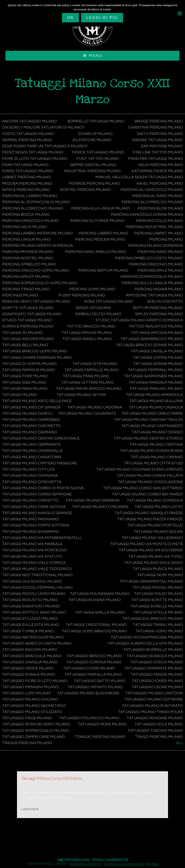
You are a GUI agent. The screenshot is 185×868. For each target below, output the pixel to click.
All (179, 743)
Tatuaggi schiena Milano (95, 600)
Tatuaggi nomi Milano (160, 575)
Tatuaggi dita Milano (95, 364)
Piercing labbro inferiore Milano (37, 233)
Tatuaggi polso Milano (159, 594)
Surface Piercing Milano (28, 327)
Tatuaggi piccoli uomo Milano (34, 594)
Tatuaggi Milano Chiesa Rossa (151, 451)
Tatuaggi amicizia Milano (157, 333)
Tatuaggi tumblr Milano (28, 631)
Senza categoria (93, 308)
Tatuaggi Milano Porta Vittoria (36, 525)
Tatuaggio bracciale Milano (32, 656)
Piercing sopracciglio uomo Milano (40, 283)
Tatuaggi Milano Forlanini (100, 507)
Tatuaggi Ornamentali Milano (151, 581)
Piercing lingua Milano (26, 239)
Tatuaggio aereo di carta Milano (37, 643)
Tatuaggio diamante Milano (154, 668)
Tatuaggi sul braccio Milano (153, 619)
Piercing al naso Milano (158, 196)
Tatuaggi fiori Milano (25, 376)
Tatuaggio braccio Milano (94, 656)
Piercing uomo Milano (92, 289)
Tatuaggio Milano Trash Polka (150, 712)
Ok (70, 18)
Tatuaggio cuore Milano (89, 668)
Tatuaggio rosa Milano (102, 724)
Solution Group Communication (124, 864)
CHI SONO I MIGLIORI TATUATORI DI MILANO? (43, 128)
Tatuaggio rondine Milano (155, 718)
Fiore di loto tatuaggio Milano (35, 159)
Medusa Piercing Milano (27, 184)
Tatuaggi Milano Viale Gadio (153, 563)
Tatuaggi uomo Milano (159, 631)
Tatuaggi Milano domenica (155, 501)
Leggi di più (102, 18)
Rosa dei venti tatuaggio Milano (36, 302)
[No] (180, 13)
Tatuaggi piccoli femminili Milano (37, 588)
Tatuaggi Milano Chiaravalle (32, 451)
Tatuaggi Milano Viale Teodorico (37, 569)
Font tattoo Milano (98, 159)
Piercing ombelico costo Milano (149, 258)
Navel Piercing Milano (160, 184)
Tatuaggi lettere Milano (88, 382)
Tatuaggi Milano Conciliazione (150, 482)
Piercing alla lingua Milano (100, 208)
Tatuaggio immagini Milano (30, 687)
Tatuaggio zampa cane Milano (34, 737)
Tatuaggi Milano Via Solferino (151, 550)
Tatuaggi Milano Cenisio (157, 432)
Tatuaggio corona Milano (94, 662)
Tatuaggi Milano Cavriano (30, 432)
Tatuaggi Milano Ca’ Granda (31, 407)
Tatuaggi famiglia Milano (29, 370)
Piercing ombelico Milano (29, 264)
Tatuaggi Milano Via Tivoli (156, 557)
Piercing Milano (166, 239)
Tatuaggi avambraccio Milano (152, 339)
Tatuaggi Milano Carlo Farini (152, 413)
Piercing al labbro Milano (30, 196)
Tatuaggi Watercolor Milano (33, 637)
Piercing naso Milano (160, 252)
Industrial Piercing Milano (92, 171)
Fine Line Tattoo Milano (158, 152)
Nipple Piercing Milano (26, 190)
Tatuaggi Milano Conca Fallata (150, 476)
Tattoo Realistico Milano (156, 327)
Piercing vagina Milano (159, 289)
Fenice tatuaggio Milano (98, 152)
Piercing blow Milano (160, 208)
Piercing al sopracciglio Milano (36, 202)
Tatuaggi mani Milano (25, 389)
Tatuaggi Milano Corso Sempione (37, 494)
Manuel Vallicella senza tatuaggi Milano (139, 177)
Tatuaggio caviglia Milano (30, 662)
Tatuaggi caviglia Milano (157, 351)
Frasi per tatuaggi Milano (156, 159)
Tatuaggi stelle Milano (158, 612)
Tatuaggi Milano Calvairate (87, 413)
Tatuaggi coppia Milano (158, 358)
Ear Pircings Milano (162, 146)
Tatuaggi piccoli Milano (158, 588)
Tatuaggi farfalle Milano (92, 370)
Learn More (30, 809)
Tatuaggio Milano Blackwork (88, 693)
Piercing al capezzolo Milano (152, 190)
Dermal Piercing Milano (27, 140)
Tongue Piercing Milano (100, 737)
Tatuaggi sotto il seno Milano (34, 612)
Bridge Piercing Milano (159, 121)
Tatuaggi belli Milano (25, 345)
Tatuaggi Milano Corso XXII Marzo (147, 494)
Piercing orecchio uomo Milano (36, 270)
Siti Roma (153, 864)
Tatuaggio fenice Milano (157, 675)
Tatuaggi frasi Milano (86, 376)
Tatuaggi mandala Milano (156, 382)
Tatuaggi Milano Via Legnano (152, 538)
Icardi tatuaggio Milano (28, 171)
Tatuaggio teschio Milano (155, 731)
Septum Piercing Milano (158, 308)
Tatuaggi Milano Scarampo (31, 532)
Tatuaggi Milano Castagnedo (152, 426)
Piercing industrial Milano (154, 227)
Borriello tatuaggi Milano (96, 121)
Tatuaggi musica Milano (158, 569)
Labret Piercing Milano (27, 177)
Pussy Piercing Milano (82, 295)
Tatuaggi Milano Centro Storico (148, 438)
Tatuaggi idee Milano (24, 382)
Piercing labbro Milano (103, 233)
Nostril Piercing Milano (85, 190)
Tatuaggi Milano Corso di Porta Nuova (43, 488)
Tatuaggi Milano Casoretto (32, 426)
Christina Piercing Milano (156, 128)
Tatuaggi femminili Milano (155, 370)
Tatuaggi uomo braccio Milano (95, 631)
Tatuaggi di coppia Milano (29, 364)
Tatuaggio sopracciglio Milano (35, 731)
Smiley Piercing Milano (159, 314)
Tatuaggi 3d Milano (22, 333)
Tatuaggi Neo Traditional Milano (37, 575)
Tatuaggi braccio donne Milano (149, 345)
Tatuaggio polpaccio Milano (89, 718)
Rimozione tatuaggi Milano (154, 295)
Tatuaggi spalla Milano (100, 612)
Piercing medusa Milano (100, 239)
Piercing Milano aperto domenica (38, 246)
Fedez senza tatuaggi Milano (33, 152)
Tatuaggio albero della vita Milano (145, 643)
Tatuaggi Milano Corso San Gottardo (143, 488)
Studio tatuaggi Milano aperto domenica (139, 320)
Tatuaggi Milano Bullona (156, 401)
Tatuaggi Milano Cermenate (32, 445)
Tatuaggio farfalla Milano (93, 675)
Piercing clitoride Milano (97, 221)
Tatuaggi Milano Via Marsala (32, 544)
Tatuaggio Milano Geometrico (34, 706)
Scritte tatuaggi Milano (28, 308)
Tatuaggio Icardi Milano (157, 681)
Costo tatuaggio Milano (28, 134)
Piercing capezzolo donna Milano (147, 215)
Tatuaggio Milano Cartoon (154, 693)
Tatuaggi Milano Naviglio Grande (37, 513)
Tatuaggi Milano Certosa (156, 445)
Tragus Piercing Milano (27, 743)
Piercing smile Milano (160, 270)
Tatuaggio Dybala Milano (29, 675)
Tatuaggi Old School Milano (32, 581)
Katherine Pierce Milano (157, 171)
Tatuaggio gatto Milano (100, 681)
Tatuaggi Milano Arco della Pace (37, 401)
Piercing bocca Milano (26, 215)
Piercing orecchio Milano (156, 264)
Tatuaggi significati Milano (31, 606)
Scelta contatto (165, 302)
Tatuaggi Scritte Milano (157, 600)
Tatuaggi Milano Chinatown (32, 457)
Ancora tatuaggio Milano (29, 121)
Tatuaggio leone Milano (157, 687)
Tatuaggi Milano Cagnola (156, 407)
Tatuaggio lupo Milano (27, 693)
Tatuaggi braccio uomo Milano (35, 351)
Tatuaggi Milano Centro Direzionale (41, 438)
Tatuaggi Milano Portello (155, 525)
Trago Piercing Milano (159, 737)
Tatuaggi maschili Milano (156, 389)
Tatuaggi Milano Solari (158, 532)
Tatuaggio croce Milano (28, 668)
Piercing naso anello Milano (96, 252)
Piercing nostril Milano (28, 258)
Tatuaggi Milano (20, 395)
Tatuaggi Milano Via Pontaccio (35, 550)
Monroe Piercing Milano (94, 184)
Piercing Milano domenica (156, 246)
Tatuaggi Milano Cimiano (157, 457)
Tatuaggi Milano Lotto (159, 507)
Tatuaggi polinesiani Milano (100, 594)
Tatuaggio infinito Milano (95, 687)
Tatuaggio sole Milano (159, 724)
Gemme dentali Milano (93, 165)
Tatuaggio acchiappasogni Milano (147, 637)
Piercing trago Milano (26, 289)
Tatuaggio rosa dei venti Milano (36, 724)
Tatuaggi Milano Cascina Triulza (148, 420)
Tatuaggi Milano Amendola (154, 395)
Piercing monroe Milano (28, 252)
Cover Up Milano (95, 134)
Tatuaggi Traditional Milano (96, 625)
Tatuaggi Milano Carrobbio (31, 420)
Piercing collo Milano (159, 221)
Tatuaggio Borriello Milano (153, 650)
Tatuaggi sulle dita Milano (31, 625)
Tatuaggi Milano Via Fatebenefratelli (42, 538)
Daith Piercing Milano (160, 134)
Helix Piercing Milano (160, 165)
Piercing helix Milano (25, 227)
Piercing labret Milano (158, 233)
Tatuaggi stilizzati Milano (30, 619)
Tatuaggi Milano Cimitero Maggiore (40, 463)
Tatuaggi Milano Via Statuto (32, 557)
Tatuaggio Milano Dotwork (154, 700)
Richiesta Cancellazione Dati (110, 859)
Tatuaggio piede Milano (27, 718)
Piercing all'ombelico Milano (152, 202)
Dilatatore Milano (92, 140)
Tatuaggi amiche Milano (87, 333)
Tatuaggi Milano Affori (81, 395)
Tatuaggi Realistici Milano (30, 600)
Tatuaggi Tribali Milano (158, 625)
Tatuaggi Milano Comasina (30, 476)
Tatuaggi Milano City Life (29, 469)
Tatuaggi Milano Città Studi (153, 463)
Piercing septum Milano (103, 270)
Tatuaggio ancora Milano (29, 650)
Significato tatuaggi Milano (32, 314)
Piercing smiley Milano (26, 277)
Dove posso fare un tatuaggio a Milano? (45, 146)
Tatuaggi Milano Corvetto (30, 501)
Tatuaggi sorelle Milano (157, 606)
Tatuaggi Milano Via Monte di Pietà (146, 544)
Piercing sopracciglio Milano (152, 277)
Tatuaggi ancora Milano (28, 339)
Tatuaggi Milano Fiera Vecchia (34, 507)
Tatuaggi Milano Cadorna (95, 407)
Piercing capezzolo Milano (31, 221)
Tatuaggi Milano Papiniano (30, 519)
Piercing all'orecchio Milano (33, 208)
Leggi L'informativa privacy (73, 859)
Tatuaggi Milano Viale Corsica (34, 563)
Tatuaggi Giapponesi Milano (153, 376)
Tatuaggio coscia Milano (157, 662)
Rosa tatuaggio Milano (109, 302)
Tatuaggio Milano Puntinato (152, 706)
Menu (96, 56)
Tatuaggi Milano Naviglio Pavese (149, 513)
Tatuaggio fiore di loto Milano (35, 681)
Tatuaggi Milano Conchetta (32, 482)
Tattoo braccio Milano (91, 327)
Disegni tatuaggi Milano (157, 140)
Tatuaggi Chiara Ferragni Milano (37, 358)
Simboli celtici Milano (98, 314)
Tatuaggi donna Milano (158, 364)
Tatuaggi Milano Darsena (93, 501)
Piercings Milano (20, 295)
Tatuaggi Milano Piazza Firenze (150, 519)
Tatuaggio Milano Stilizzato (32, 712)
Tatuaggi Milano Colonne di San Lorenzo (140, 469)
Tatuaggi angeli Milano (87, 339)
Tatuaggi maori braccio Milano (89, 389)
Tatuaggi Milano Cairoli (27, 413)
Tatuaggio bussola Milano (155, 656)
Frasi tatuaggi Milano (25, 165)
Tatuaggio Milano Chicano (30, 700)
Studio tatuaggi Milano (27, 320)
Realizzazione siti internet (85, 864)
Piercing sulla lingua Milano (152, 283)
